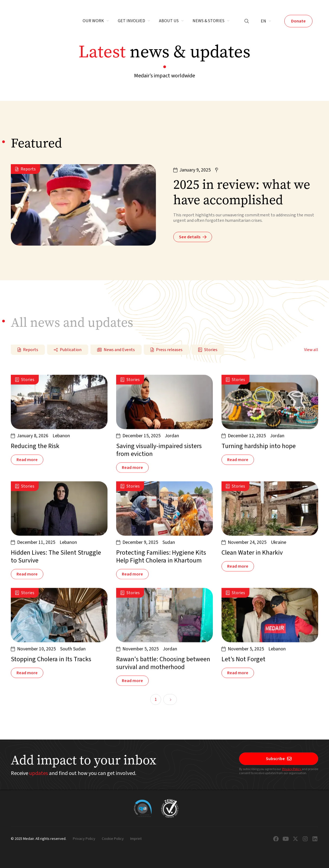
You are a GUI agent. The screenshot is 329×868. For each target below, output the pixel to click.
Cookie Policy (113, 839)
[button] (96, 21)
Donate (298, 21)
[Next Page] (170, 699)
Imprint (136, 839)
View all (311, 350)
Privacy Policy (292, 769)
